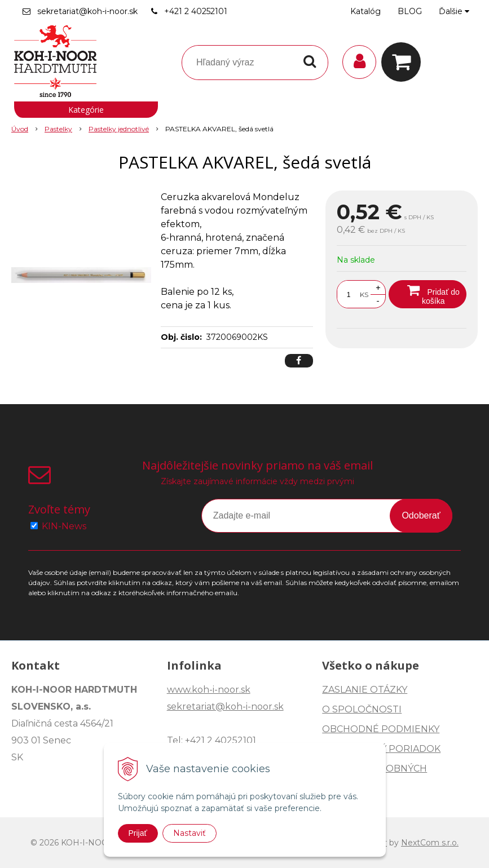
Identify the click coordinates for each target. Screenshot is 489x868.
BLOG (410, 11)
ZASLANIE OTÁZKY (365, 690)
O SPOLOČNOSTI (362, 709)
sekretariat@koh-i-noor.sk (87, 11)
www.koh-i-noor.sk (209, 690)
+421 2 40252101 (196, 11)
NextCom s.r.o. (430, 843)
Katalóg (365, 11)
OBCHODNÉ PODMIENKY (381, 729)
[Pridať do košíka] (428, 294)
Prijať (138, 833)
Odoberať (421, 515)
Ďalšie (454, 11)
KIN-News (64, 526)
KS (364, 294)
